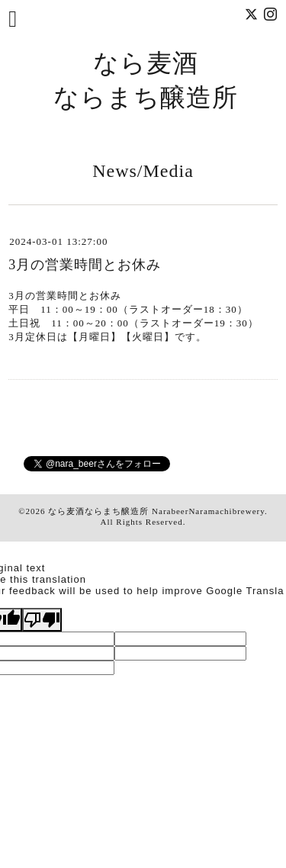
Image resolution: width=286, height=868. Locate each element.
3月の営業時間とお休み (85, 265)
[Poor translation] (42, 620)
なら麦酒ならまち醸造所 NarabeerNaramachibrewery (156, 511)
